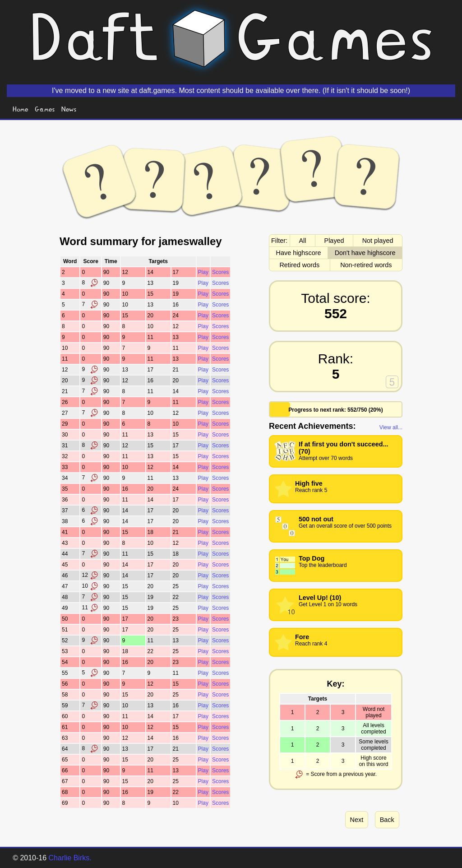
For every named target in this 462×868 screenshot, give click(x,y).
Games (45, 109)
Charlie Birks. (70, 858)
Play (203, 272)
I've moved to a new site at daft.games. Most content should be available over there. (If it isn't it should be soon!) (231, 91)
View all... (391, 427)
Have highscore (299, 253)
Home (21, 109)
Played (334, 241)
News (69, 109)
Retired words (299, 265)
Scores (220, 272)
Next (357, 820)
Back (387, 820)
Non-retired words (366, 265)
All (303, 241)
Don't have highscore (365, 253)
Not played (378, 241)
